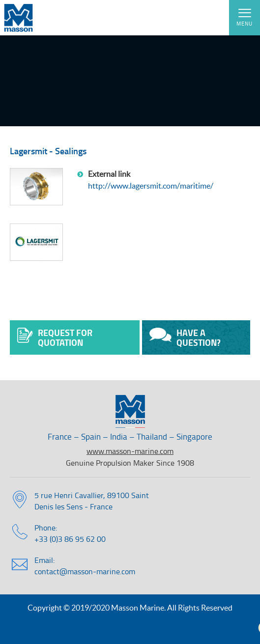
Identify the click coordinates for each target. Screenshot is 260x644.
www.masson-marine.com (130, 451)
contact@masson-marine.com (85, 571)
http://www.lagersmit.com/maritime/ (151, 186)
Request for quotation (55, 337)
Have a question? (185, 337)
